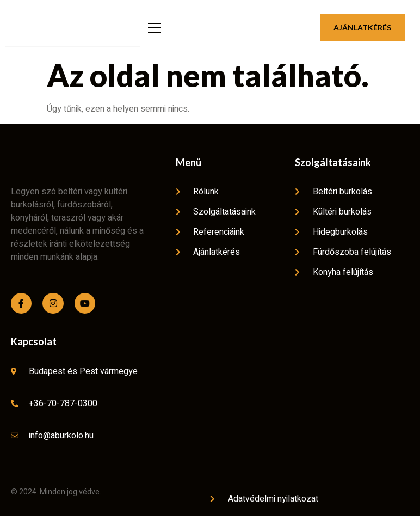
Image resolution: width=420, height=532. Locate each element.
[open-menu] (153, 35)
